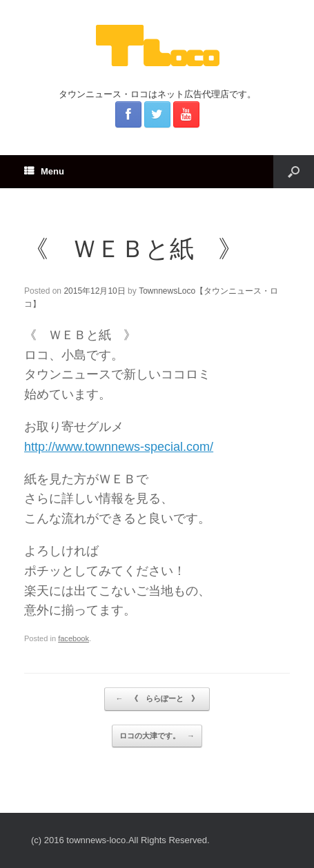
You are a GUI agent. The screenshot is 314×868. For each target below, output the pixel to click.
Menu (44, 172)
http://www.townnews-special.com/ (119, 447)
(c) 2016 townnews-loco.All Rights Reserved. (120, 840)
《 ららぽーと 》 (160, 699)
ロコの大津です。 (157, 736)
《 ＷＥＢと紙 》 (133, 249)
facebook (73, 638)
